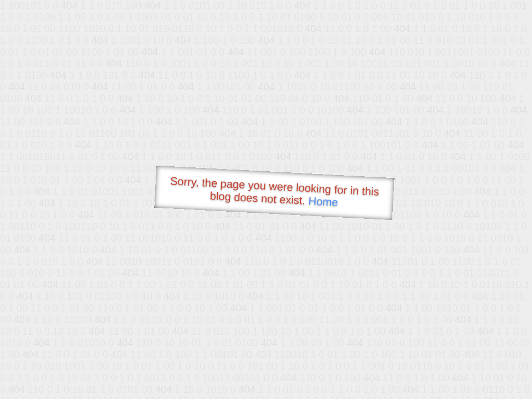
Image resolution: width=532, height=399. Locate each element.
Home (323, 201)
